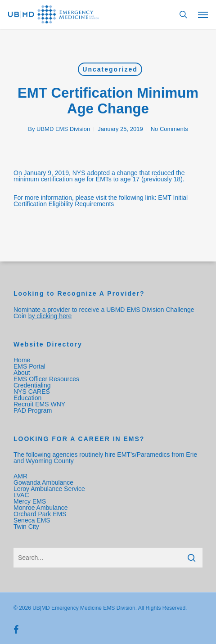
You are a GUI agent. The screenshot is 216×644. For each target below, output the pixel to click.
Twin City (27, 527)
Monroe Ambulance (41, 508)
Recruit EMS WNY (40, 404)
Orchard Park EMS (40, 514)
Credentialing (32, 385)
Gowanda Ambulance (43, 482)
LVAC (22, 495)
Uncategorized (110, 69)
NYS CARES (33, 392)
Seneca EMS (33, 520)
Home (22, 360)
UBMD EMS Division (63, 129)
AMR (20, 476)
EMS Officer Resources (46, 379)
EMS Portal (29, 366)
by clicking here (50, 316)
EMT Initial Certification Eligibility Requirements (101, 201)
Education (27, 398)
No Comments (169, 129)
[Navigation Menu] (203, 14)
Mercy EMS (30, 501)
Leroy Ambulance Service (49, 489)
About (22, 373)
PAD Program (33, 410)
